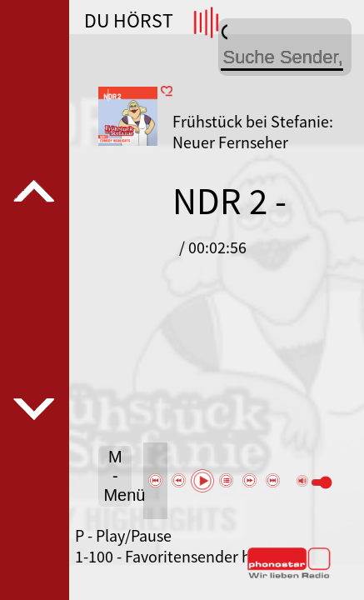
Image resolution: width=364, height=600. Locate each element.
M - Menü (117, 476)
